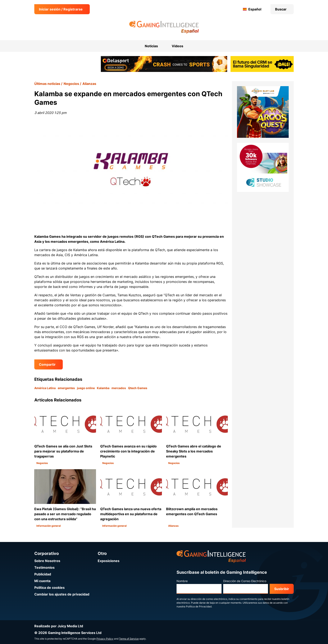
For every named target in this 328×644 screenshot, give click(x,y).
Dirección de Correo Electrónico (245, 581)
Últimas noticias (47, 84)
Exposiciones (109, 561)
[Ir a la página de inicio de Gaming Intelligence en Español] (164, 27)
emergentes (66, 388)
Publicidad (43, 574)
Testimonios (44, 567)
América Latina (45, 388)
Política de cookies (49, 588)
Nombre (182, 581)
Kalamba (103, 388)
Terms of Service (129, 639)
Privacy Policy (105, 639)
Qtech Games (138, 388)
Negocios (71, 84)
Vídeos (177, 46)
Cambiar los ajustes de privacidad (62, 594)
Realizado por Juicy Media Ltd (59, 626)
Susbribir (282, 589)
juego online (86, 388)
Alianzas (89, 84)
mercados (119, 388)
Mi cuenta (42, 581)
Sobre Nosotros (47, 561)
